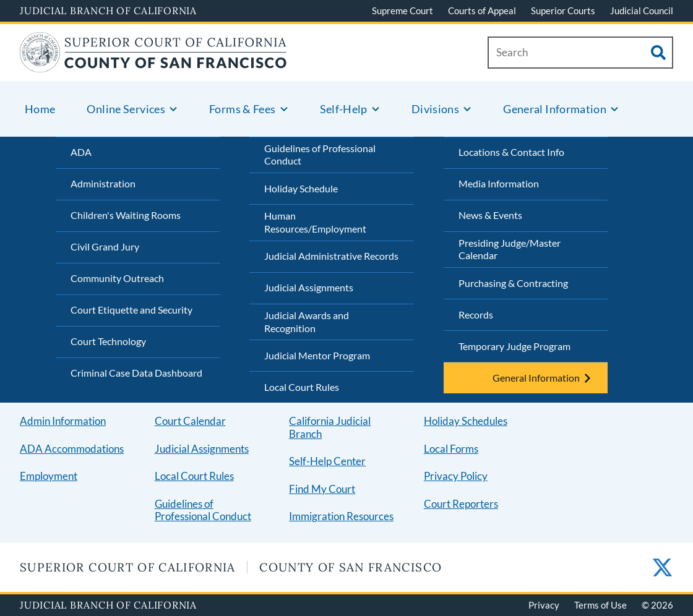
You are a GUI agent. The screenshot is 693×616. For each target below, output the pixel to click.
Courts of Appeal (482, 11)
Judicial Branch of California (108, 11)
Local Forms (451, 449)
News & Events (490, 215)
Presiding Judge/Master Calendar (510, 249)
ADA (81, 152)
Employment (49, 476)
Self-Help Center (327, 461)
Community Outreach (117, 278)
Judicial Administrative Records (331, 256)
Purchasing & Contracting (513, 283)
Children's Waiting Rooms (126, 215)
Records (476, 314)
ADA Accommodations (72, 449)
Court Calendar (190, 421)
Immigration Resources (341, 516)
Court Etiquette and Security (131, 310)
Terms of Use (600, 605)
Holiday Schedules (466, 421)
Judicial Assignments (309, 287)
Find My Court (322, 489)
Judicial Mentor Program (317, 355)
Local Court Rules (302, 387)
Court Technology (108, 341)
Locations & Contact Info (511, 152)
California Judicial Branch (330, 427)
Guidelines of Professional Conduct (320, 155)
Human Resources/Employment (315, 222)
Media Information (499, 183)
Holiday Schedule (301, 188)
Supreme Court (402, 11)
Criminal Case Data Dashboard (136, 373)
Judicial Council (642, 11)
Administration (103, 183)
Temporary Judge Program (514, 346)
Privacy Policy (456, 476)
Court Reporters (461, 504)
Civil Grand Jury (105, 246)
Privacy (544, 605)
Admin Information (63, 421)
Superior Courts (563, 11)
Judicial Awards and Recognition (307, 322)
